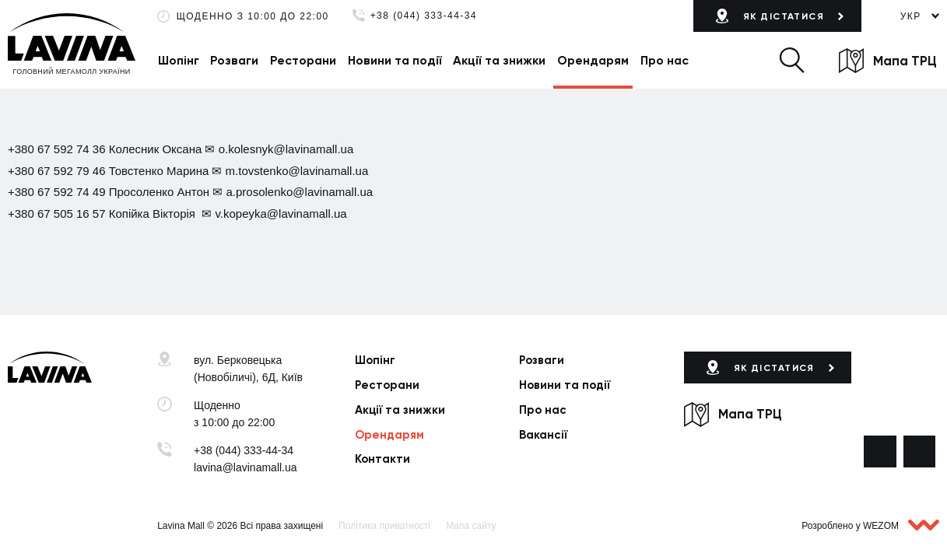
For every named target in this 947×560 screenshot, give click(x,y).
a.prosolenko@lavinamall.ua (299, 192)
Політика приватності (384, 526)
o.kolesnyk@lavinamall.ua (286, 149)
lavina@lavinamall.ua (246, 467)
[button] (791, 60)
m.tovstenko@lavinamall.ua (297, 171)
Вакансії (543, 435)
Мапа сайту (471, 526)
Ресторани (303, 60)
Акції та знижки (499, 60)
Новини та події (395, 60)
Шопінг (179, 60)
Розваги (234, 60)
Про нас (665, 60)
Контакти (382, 459)
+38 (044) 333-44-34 (424, 16)
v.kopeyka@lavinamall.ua (281, 213)
